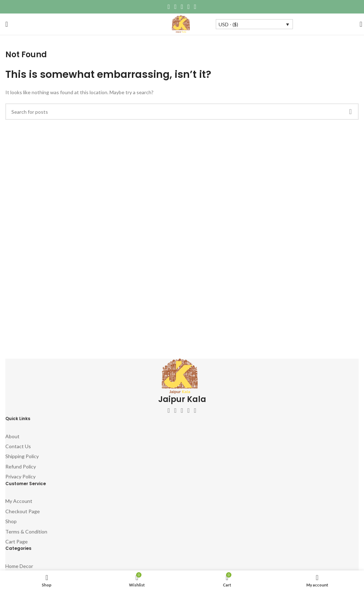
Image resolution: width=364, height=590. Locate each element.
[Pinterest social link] (182, 7)
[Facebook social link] (169, 7)
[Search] (359, 24)
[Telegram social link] (195, 7)
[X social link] (175, 7)
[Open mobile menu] (7, 24)
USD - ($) (228, 24)
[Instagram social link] (182, 411)
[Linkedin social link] (189, 7)
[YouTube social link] (189, 411)
